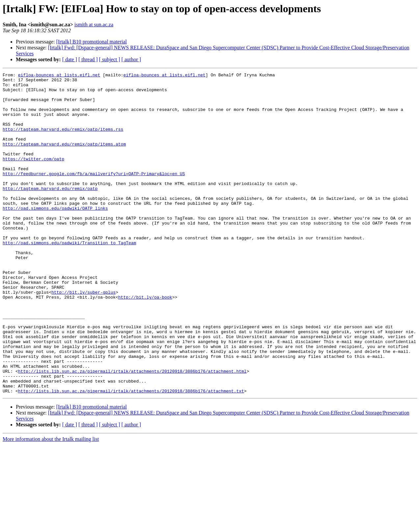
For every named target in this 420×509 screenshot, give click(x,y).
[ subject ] (110, 59)
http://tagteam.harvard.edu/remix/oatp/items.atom (64, 159)
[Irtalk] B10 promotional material (92, 42)
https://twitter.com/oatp (33, 176)
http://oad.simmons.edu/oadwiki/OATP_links (55, 236)
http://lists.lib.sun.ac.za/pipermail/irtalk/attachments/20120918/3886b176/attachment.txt (131, 455)
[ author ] (131, 59)
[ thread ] (88, 59)
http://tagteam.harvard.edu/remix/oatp (50, 212)
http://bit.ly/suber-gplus (83, 336)
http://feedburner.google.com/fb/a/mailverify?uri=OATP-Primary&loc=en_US (94, 194)
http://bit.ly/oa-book (145, 342)
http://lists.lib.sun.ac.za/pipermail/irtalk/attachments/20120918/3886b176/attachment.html (132, 431)
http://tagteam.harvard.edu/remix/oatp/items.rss (63, 141)
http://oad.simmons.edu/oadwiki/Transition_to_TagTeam (69, 277)
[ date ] (70, 59)
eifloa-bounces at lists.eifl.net (59, 76)
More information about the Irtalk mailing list (51, 503)
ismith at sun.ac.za (94, 25)
